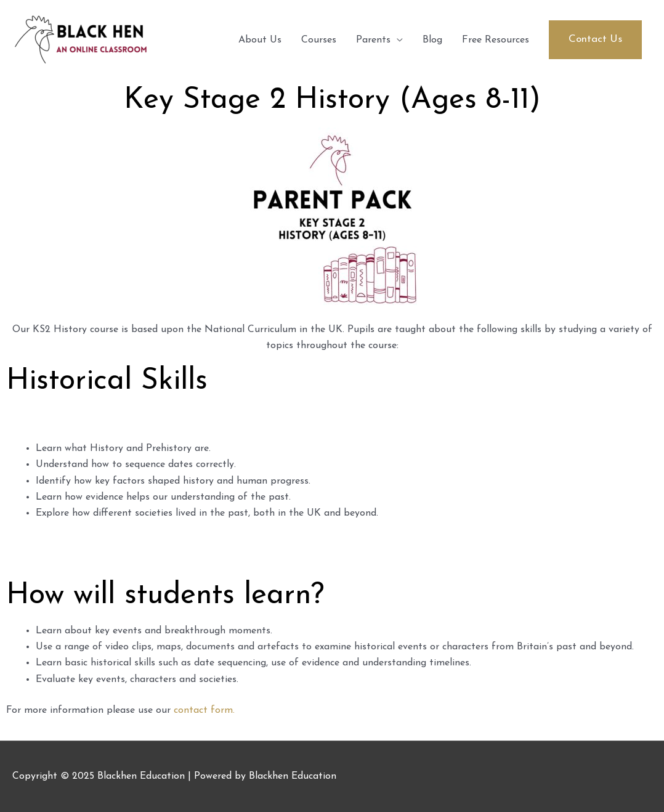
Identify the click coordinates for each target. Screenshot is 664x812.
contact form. (204, 710)
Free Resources (496, 40)
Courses (319, 40)
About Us (260, 40)
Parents (373, 40)
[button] (595, 39)
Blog (432, 40)
